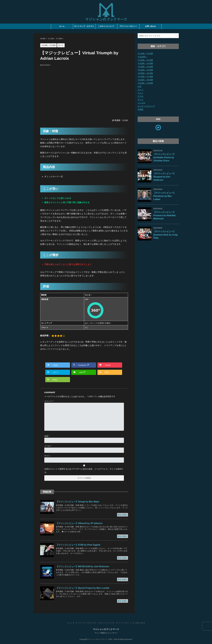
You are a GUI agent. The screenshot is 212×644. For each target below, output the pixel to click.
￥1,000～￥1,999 (145, 53)
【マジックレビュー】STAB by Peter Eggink (78, 545)
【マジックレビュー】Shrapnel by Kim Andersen (164, 177)
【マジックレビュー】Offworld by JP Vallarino (79, 523)
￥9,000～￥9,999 (145, 83)
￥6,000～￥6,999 (145, 73)
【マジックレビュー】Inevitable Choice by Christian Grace (164, 157)
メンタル (141, 103)
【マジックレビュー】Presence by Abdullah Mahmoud (165, 215)
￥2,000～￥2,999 (145, 60)
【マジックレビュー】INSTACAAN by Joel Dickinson (83, 566)
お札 (140, 86)
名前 (47, 436)
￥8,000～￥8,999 (145, 80)
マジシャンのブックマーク (106, 629)
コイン (141, 93)
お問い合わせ (150, 26)
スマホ (141, 96)
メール (48, 446)
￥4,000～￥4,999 (145, 67)
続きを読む (123, 515)
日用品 (141, 109)
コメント (49, 401)
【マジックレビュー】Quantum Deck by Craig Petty (166, 235)
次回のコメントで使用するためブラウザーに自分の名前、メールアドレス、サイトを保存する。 (84, 471)
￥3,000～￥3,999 (145, 63)
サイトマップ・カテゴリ (84, 26)
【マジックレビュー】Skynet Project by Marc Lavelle (83, 588)
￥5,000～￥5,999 (145, 70)
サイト (47, 456)
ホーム (62, 26)
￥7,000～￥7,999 (145, 76)
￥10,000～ (142, 57)
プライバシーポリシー (128, 26)
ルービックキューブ (146, 106)
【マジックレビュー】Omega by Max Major (78, 502)
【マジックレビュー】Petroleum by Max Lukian (164, 196)
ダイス (141, 100)
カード (141, 90)
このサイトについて (106, 26)
